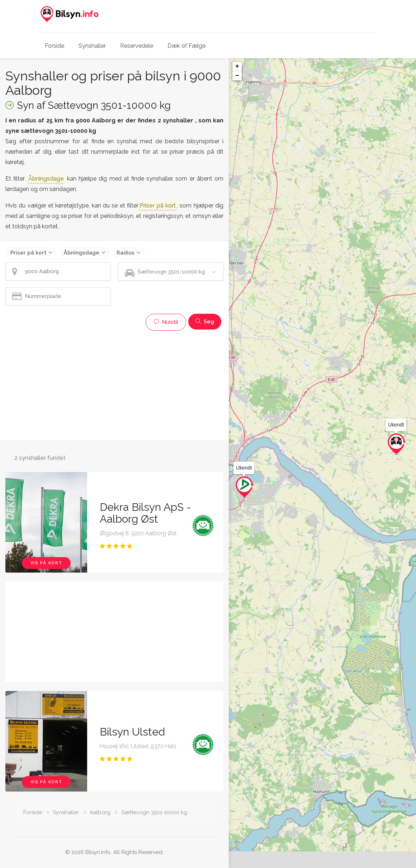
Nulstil (166, 322)
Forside (55, 46)
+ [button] (237, 66)
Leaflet (352, 865)
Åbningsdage (81, 253)
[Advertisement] (114, 384)
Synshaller (92, 46)
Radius (126, 253)
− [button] (237, 76)
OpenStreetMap (379, 865)
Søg (205, 322)
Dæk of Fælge (186, 46)
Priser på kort (28, 253)
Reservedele (137, 46)
